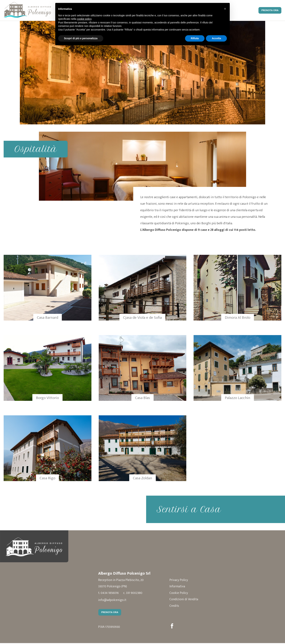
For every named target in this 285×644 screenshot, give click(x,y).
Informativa (180, 587)
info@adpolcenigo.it (112, 601)
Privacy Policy (181, 581)
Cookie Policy (181, 594)
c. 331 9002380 (133, 594)
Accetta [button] (216, 38)
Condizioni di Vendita (186, 600)
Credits (177, 607)
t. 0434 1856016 (108, 594)
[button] (225, 9)
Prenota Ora (270, 10)
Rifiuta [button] (195, 38)
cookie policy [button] (84, 19)
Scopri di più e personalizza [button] (81, 38)
